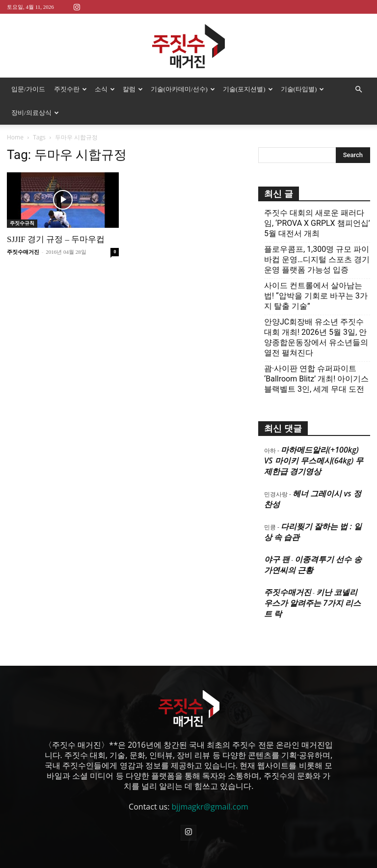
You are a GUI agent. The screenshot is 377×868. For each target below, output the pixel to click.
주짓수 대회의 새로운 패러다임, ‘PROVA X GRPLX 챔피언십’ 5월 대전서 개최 (317, 223)
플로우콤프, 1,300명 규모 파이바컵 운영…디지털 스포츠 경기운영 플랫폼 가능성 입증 (317, 259)
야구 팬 (277, 559)
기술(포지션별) (248, 89)
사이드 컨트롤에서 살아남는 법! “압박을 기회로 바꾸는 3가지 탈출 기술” (316, 296)
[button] (358, 89)
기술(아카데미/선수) (183, 89)
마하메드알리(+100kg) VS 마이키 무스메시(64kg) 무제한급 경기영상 (314, 461)
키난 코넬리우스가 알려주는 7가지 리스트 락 (312, 603)
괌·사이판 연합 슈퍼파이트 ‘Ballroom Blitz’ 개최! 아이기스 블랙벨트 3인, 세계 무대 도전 (316, 379)
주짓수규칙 (22, 223)
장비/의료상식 (35, 113)
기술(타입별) (303, 89)
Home (15, 137)
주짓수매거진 (23, 252)
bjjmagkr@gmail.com (210, 807)
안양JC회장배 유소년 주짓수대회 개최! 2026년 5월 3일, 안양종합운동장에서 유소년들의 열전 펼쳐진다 (316, 337)
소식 (105, 89)
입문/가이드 (28, 89)
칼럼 (133, 89)
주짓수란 (70, 89)
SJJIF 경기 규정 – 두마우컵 (56, 239)
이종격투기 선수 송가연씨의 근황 (313, 565)
